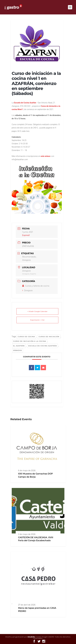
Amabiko (31, 637)
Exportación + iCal (37, 320)
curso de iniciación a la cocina (30, 341)
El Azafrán (19, 346)
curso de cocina (26, 337)
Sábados (18, 350)
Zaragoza (27, 290)
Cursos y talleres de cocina (36, 286)
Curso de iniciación (49, 337)
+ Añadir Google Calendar (37, 311)
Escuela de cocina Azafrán (43, 346)
